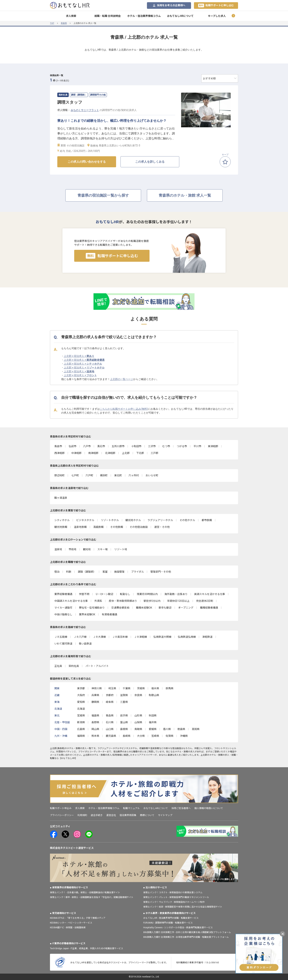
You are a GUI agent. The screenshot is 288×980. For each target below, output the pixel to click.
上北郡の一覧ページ (122, 379)
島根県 (124, 729)
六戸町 (89, 475)
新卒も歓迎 (165, 608)
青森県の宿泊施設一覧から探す (103, 195)
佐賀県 (170, 736)
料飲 (69, 572)
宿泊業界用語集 (128, 815)
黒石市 (101, 446)
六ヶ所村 (134, 475)
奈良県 (138, 695)
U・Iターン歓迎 (105, 594)
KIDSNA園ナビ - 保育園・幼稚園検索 (68, 928)
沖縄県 (184, 736)
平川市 (197, 446)
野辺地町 (60, 475)
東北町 (118, 475)
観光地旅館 (61, 527)
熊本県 (95, 736)
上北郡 (126, 453)
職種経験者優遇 (209, 608)
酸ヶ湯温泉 (61, 498)
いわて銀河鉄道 (63, 644)
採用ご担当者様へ (181, 808)
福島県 (95, 716)
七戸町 (75, 475)
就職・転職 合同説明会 (108, 16)
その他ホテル (187, 520)
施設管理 (119, 572)
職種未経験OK (144, 608)
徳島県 (181, 729)
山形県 (138, 716)
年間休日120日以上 (178, 601)
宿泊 (57, 572)
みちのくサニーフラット (85, 110)
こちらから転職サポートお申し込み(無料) (124, 409)
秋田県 (153, 716)
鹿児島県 (111, 736)
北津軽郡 (110, 453)
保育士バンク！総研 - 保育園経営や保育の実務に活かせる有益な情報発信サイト (183, 907)
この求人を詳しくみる (150, 162)
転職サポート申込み (61, 808)
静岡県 (95, 702)
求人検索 (71, 16)
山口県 (110, 729)
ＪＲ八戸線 (80, 637)
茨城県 (141, 688)
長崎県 (127, 736)
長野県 (95, 722)
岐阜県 (110, 702)
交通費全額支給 (120, 608)
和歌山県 (154, 695)
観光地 (87, 549)
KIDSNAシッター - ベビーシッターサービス (71, 923)
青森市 (58, 446)
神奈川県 (97, 688)
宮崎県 (155, 736)
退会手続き (97, 815)
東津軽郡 (213, 446)
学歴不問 (84, 594)
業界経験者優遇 (63, 594)
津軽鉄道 (207, 637)
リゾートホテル (110, 520)
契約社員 (74, 666)
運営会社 (111, 815)
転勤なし (125, 594)
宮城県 (81, 716)
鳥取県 (138, 729)
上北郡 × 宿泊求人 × (79, 356)
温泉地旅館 (80, 527)
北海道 (81, 709)
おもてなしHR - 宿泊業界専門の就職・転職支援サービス (171, 918)
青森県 (64, 23)
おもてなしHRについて (180, 16)
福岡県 (81, 736)
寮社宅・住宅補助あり (92, 608)
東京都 (81, 688)
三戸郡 (154, 453)
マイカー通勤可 (63, 608)
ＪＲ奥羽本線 (120, 637)
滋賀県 (124, 695)
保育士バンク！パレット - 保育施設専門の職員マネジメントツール (176, 897)
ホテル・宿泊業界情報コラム (144, 16)
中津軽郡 (76, 453)
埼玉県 (112, 688)
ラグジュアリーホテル (160, 520)
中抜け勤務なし (63, 614)
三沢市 (152, 446)
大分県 (141, 736)
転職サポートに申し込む (216, 6)
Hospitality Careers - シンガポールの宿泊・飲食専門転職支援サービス (178, 928)
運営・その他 (162, 527)
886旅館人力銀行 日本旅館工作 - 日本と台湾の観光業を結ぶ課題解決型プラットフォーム (187, 932)
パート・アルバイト (97, 666)
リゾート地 (121, 549)
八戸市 (87, 446)
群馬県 (170, 688)
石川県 (110, 722)
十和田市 (136, 446)
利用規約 (82, 815)
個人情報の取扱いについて (209, 808)
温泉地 (58, 549)
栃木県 (155, 688)
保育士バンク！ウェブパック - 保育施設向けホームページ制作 (174, 902)
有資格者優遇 (109, 614)
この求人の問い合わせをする (87, 162)
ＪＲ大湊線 (99, 637)
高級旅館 (98, 527)
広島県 (81, 729)
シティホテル (62, 520)
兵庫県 (95, 695)
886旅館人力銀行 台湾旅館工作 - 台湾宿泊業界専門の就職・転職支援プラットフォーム (186, 937)
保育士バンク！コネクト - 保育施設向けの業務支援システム (173, 893)
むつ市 (166, 446)
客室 (105, 572)
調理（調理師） (87, 572)
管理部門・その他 (161, 572)
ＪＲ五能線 (61, 637)
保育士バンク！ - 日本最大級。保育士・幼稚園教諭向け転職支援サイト (85, 893)
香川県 (167, 729)
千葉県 (127, 688)
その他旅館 (117, 527)
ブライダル (137, 572)
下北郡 (140, 453)
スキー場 (102, 549)
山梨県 (138, 722)
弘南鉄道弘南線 (187, 637)
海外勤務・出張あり (176, 594)
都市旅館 (207, 520)
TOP (52, 23)
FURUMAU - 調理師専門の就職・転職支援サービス (168, 923)
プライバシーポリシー (62, 815)
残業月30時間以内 (147, 594)
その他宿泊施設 (139, 527)
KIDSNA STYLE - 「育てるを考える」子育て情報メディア (78, 918)
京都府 (110, 695)
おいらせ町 (152, 475)
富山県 (124, 722)
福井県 (153, 722)
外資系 (98, 601)
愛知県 (81, 702)
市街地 (73, 549)
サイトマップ (165, 815)
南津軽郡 (93, 453)
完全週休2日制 (205, 601)
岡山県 (95, 729)
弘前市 (73, 446)
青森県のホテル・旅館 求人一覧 (185, 195)
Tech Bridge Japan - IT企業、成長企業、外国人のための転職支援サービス (87, 948)
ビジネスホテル (85, 520)
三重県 (124, 702)
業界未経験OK (87, 614)
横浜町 (104, 475)
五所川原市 (118, 446)
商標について (147, 815)
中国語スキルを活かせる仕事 (71, 601)
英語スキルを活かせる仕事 (210, 594)
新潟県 (81, 722)
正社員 (58, 666)
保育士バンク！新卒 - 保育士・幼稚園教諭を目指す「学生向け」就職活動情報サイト (92, 897)
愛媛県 (153, 729)
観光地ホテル (133, 520)
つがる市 (182, 446)
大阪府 (81, 695)
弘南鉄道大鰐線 (162, 637)
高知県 (196, 729)
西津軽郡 (60, 453)
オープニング (186, 608)
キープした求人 (217, 16)
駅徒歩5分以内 (152, 601)
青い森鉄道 (85, 644)
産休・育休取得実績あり (123, 601)
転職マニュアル (131, 808)
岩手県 (124, 716)
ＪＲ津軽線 (141, 637)
